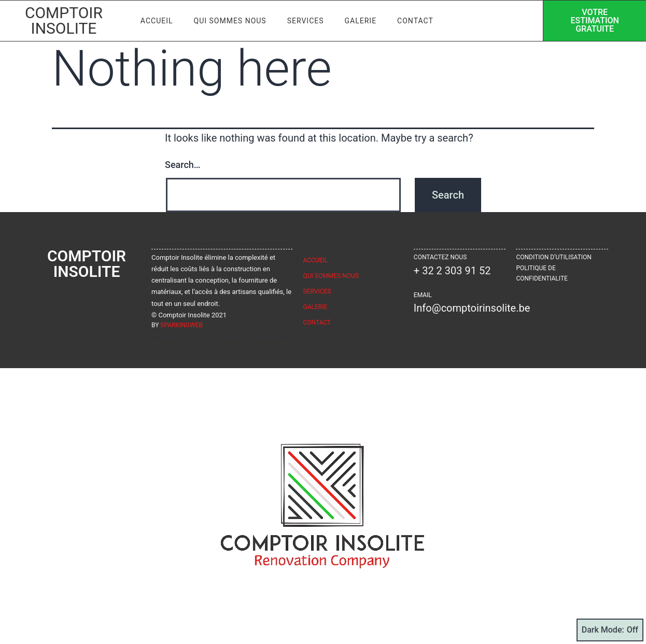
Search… (183, 165)
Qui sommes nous (230, 21)
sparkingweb (181, 325)
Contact (415, 21)
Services (306, 21)
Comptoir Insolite (64, 20)
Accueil (157, 21)
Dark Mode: (610, 630)
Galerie (361, 21)
